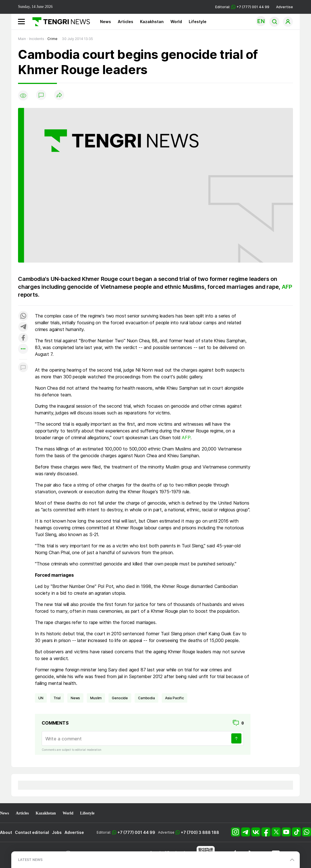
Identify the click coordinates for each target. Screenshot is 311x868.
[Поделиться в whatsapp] (23, 316)
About (6, 832)
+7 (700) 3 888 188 (200, 832)
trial (57, 698)
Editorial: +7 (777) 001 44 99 (242, 7)
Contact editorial (32, 832)
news (75, 698)
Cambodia (146, 698)
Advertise (285, 7)
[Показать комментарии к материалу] (23, 368)
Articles (125, 22)
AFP (287, 287)
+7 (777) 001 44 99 (136, 832)
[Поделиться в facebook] (23, 338)
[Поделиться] (59, 95)
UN (41, 698)
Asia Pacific (175, 698)
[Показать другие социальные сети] (23, 349)
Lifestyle (198, 22)
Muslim (96, 698)
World (176, 22)
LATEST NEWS (30, 860)
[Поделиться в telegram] (23, 327)
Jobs (57, 832)
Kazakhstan (152, 22)
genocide (120, 698)
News (105, 22)
